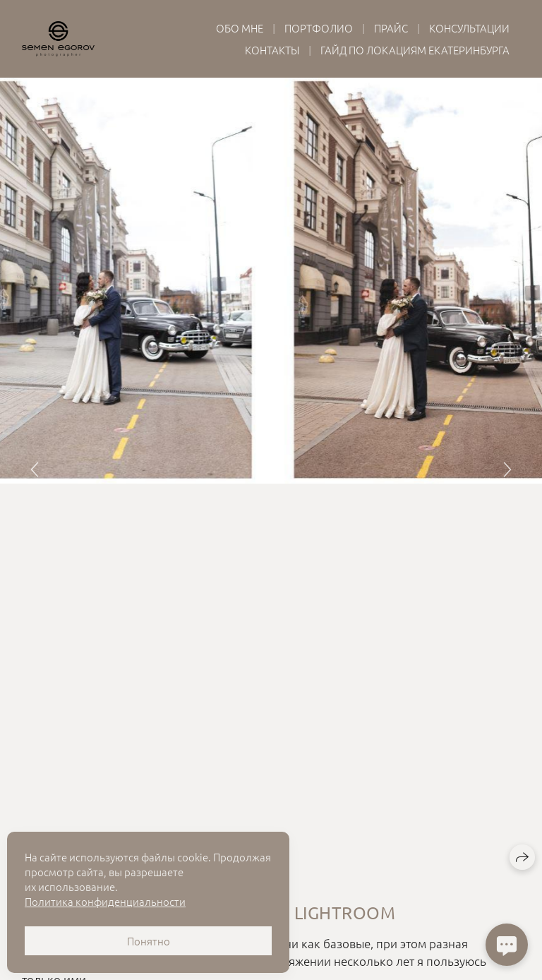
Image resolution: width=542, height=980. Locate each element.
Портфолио (319, 28)
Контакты (272, 50)
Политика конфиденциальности (105, 901)
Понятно (149, 941)
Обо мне (240, 28)
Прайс (391, 28)
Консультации (469, 28)
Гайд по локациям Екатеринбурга (415, 50)
